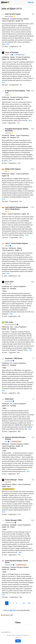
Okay (18, 641)
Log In (5, 610)
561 (24, 603)
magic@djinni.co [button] (6, 632)
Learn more (18, 638)
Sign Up (31, 2)
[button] (8, 44)
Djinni (5, 2)
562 (29, 603)
